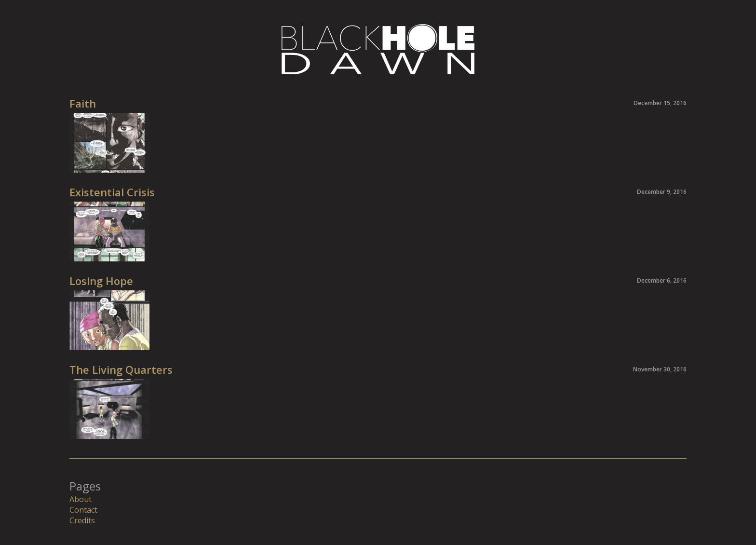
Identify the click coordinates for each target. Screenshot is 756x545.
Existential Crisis (112, 192)
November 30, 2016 (660, 369)
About (81, 499)
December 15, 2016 (660, 103)
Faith (83, 103)
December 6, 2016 (662, 280)
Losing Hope (101, 281)
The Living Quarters (121, 369)
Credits (82, 520)
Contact (83, 510)
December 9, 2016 (662, 192)
